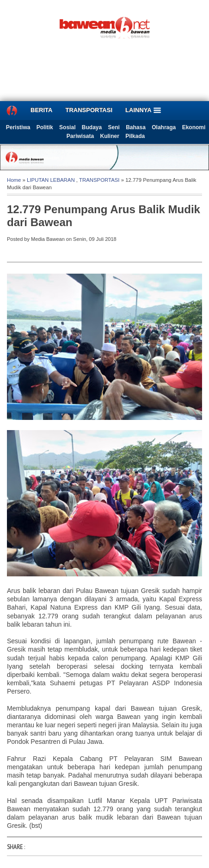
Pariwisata (80, 136)
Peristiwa (18, 127)
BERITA (41, 110)
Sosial (67, 127)
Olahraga (164, 127)
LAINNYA (143, 110)
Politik (45, 127)
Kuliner (110, 136)
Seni (114, 127)
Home (14, 180)
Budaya (92, 127)
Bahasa (136, 127)
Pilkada (135, 136)
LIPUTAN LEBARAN (51, 180)
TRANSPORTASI (89, 110)
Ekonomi (194, 127)
